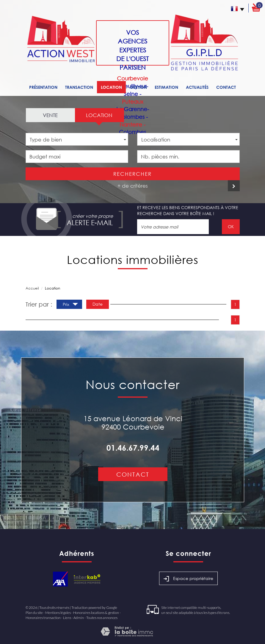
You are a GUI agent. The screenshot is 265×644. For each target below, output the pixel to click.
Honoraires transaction (43, 618)
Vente (50, 115)
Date (98, 304)
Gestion (138, 87)
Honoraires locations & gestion (96, 613)
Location (111, 87)
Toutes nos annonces (102, 618)
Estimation (166, 87)
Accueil (32, 288)
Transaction (79, 87)
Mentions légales (58, 613)
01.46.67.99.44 (133, 448)
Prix (70, 305)
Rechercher (132, 174)
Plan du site (34, 613)
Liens (67, 618)
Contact (226, 87)
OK (231, 227)
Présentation (43, 87)
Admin (79, 618)
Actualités (197, 87)
